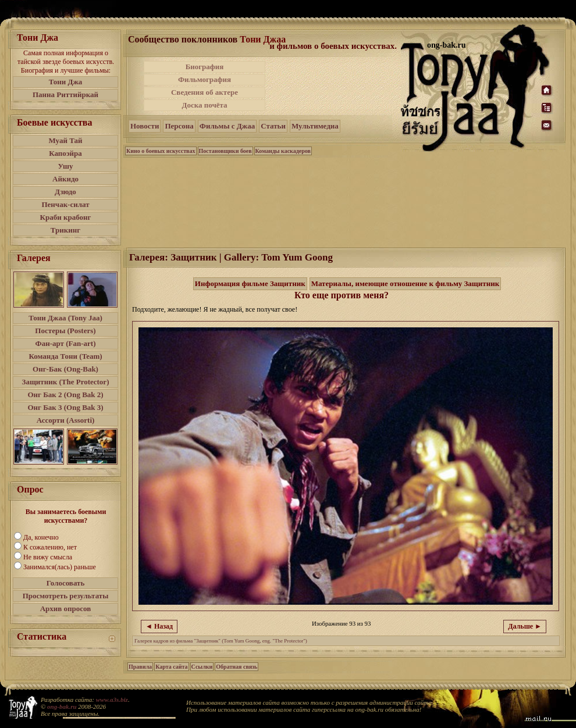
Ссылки (202, 667)
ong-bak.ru (62, 706)
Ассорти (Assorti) (66, 420)
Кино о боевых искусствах (161, 151)
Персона (179, 126)
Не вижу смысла (48, 557)
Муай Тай (65, 140)
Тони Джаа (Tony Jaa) (65, 318)
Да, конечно (41, 537)
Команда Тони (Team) (65, 356)
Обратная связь (237, 667)
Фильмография (205, 79)
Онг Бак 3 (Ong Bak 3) (65, 407)
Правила (140, 667)
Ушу (66, 166)
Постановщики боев (225, 151)
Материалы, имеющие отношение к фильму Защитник (406, 283)
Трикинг (65, 230)
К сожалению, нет (50, 547)
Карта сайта (171, 667)
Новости (145, 126)
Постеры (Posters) (65, 331)
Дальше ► (525, 626)
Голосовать (66, 583)
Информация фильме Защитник (250, 283)
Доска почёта (204, 105)
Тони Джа (66, 82)
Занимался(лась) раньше (60, 567)
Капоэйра (65, 153)
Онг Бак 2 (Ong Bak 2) (65, 395)
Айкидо (65, 179)
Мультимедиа (315, 126)
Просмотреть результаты (66, 596)
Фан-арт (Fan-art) (66, 343)
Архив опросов (66, 609)
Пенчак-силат (65, 204)
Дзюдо (65, 192)
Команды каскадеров (283, 151)
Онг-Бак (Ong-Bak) (65, 369)
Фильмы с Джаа (227, 126)
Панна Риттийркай (65, 94)
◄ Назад (159, 626)
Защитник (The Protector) (66, 382)
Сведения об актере (205, 92)
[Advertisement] (334, 86)
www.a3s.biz (112, 700)
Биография (205, 67)
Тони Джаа (263, 39)
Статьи (273, 126)
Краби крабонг (66, 217)
